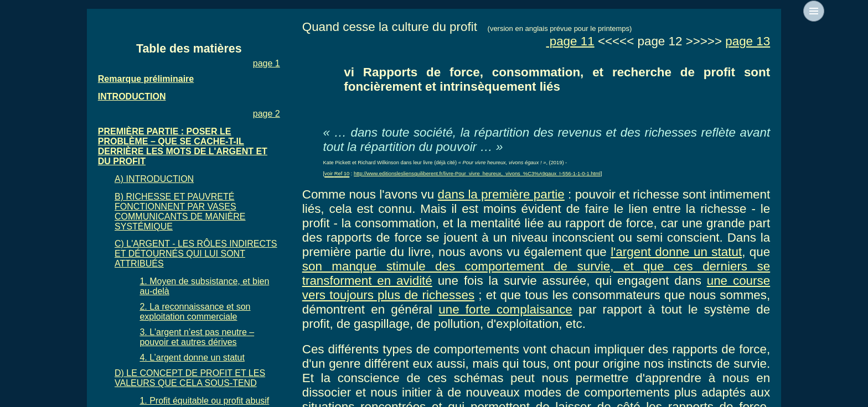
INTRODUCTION (132, 96)
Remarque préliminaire (146, 79)
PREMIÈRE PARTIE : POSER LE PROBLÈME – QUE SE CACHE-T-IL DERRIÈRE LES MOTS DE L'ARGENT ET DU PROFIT (183, 146)
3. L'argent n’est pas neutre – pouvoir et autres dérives (197, 337)
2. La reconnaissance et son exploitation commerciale (195, 312)
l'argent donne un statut (676, 252)
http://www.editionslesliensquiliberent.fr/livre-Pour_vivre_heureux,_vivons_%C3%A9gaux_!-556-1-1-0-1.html (477, 174)
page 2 (267, 114)
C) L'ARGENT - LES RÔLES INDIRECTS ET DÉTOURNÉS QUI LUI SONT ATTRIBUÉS (196, 254)
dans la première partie (501, 194)
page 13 (748, 41)
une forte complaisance (505, 309)
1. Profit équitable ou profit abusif (204, 401)
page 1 (267, 63)
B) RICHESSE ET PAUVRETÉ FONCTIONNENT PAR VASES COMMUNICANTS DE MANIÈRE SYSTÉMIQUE (180, 212)
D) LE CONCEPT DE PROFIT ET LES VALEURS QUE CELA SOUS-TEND (190, 378)
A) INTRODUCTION (154, 179)
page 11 (570, 41)
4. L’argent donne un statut (192, 358)
